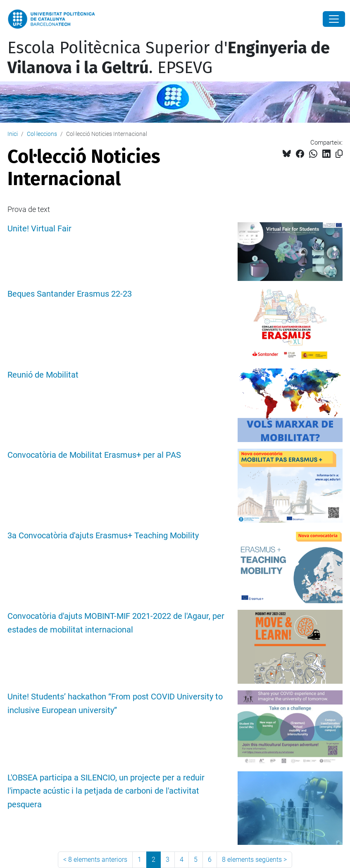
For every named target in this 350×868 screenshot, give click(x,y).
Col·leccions (42, 134)
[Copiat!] (339, 154)
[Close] (334, 19)
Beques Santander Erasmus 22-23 (70, 294)
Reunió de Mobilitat (43, 375)
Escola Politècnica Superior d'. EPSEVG (169, 58)
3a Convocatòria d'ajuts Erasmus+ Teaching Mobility (103, 536)
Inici (13, 134)
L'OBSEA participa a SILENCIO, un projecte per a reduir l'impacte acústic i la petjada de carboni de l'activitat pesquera (106, 791)
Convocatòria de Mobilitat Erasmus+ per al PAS (94, 455)
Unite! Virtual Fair (39, 229)
